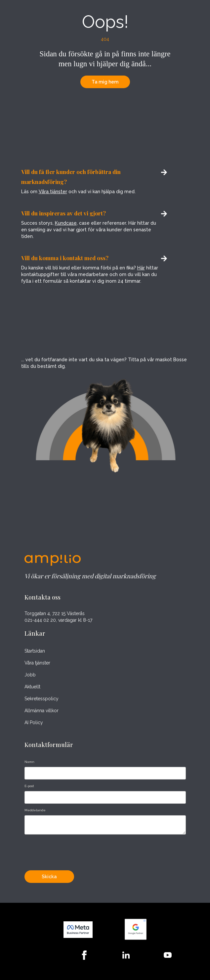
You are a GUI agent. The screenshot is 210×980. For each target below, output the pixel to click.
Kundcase (66, 223)
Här (141, 268)
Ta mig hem (105, 82)
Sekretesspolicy (42, 699)
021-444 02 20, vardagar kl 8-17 (58, 620)
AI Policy (34, 722)
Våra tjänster (53, 192)
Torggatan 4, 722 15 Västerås (55, 614)
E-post (29, 786)
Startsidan (35, 651)
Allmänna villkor (42, 711)
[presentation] (75, 851)
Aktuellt (32, 687)
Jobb (30, 675)
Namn (29, 762)
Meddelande (35, 810)
